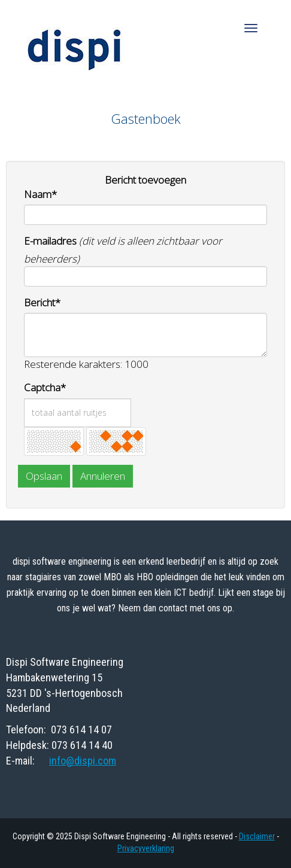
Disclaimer (257, 836)
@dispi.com (83, 761)
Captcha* (45, 387)
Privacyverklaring (146, 848)
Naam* (40, 194)
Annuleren (103, 476)
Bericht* (42, 302)
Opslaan (44, 476)
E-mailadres (50, 241)
